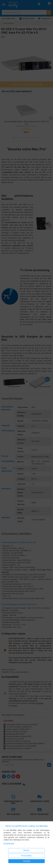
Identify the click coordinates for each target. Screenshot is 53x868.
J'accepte (26, 861)
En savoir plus (9, 843)
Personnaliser (26, 856)
